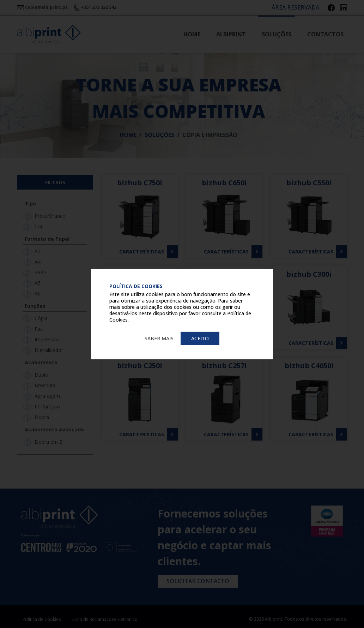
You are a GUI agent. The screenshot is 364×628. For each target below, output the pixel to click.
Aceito (200, 338)
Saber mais (159, 338)
